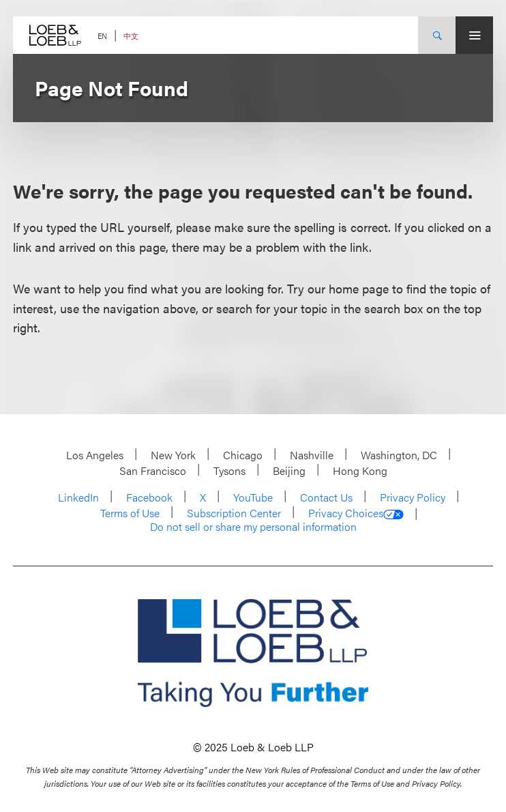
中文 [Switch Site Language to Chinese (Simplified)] (131, 36)
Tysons (229, 470)
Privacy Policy (413, 497)
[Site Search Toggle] (437, 35)
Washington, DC (399, 455)
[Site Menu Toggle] (474, 35)
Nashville (312, 455)
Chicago (243, 455)
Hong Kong (360, 470)
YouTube (253, 497)
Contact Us (326, 497)
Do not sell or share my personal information (253, 527)
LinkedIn (78, 497)
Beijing (289, 470)
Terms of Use (130, 513)
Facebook (149, 497)
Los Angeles (95, 455)
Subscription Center (234, 513)
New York (173, 455)
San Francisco (153, 470)
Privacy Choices (356, 513)
